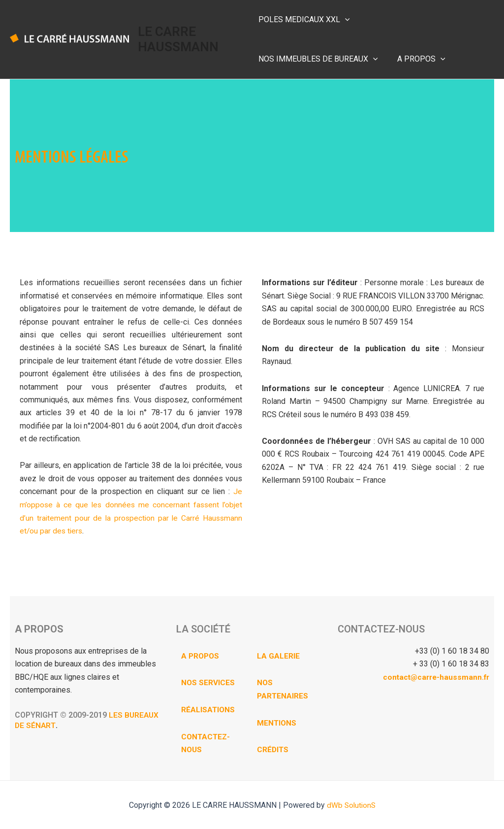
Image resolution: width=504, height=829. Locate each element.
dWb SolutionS (351, 804)
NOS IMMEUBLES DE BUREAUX (425, 20)
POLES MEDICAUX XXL (304, 20)
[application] (345, 20)
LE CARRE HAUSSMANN (179, 39)
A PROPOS (283, 59)
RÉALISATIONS (208, 709)
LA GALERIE (278, 655)
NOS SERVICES (208, 682)
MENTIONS (277, 722)
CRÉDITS (273, 748)
